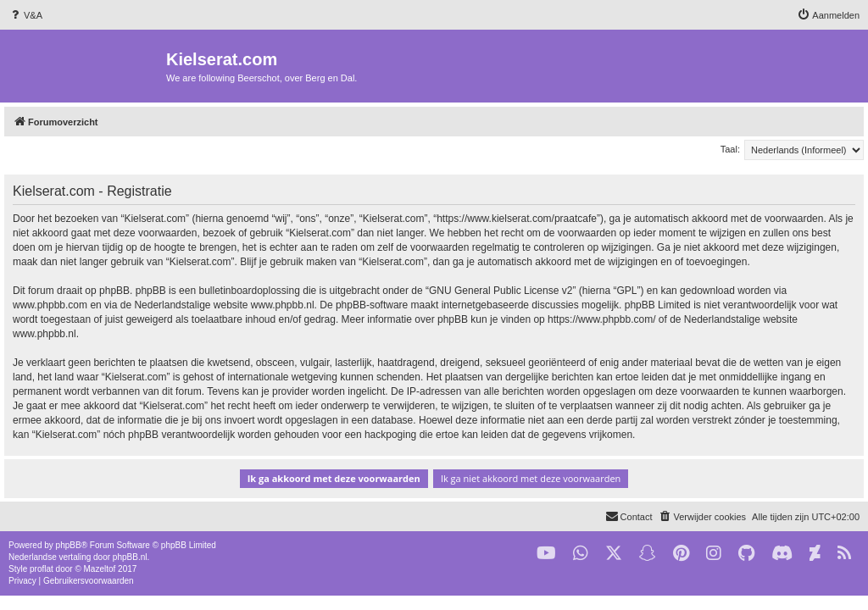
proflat (42, 569)
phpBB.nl (130, 557)
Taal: (730, 149)
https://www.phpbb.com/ (601, 319)
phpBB (69, 545)
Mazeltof (100, 569)
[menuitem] (25, 15)
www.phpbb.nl (283, 305)
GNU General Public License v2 (501, 291)
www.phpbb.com (50, 305)
